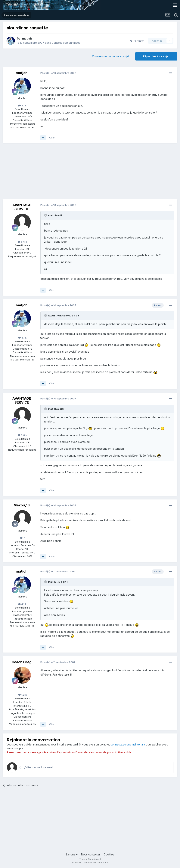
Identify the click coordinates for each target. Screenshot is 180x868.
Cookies (109, 854)
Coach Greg (22, 662)
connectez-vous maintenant (128, 744)
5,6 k (22, 242)
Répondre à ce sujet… (39, 767)
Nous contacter (91, 854)
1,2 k (22, 695)
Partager (137, 41)
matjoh (27, 39)
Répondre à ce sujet (156, 56)
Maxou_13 (22, 505)
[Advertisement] (47, 173)
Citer (52, 138)
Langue (72, 854)
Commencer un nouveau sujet (111, 56)
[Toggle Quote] (46, 215)
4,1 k (22, 105)
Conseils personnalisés (66, 43)
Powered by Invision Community (90, 862)
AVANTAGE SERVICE (22, 207)
